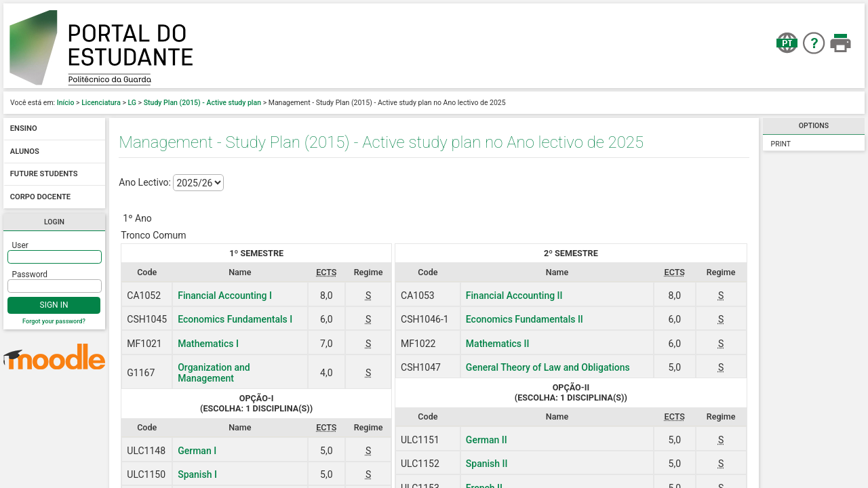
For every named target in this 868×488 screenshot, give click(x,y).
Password (30, 274)
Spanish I (197, 474)
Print (781, 144)
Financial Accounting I (225, 296)
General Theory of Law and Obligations (548, 367)
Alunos (25, 151)
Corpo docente (40, 197)
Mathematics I (208, 344)
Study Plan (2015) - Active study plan (202, 103)
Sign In (54, 305)
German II (487, 440)
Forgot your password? (54, 321)
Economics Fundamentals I (235, 319)
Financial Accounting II (514, 296)
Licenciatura (101, 103)
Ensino (24, 129)
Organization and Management (214, 373)
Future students (44, 175)
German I (197, 451)
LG (133, 103)
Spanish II (487, 464)
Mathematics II (498, 344)
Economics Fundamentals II (525, 319)
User (20, 245)
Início (66, 103)
